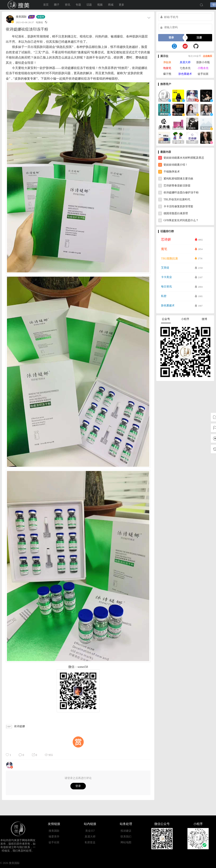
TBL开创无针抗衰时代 (174, 200)
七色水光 (185, 68)
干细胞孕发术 (169, 172)
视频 (100, 5)
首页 (46, 5)
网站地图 (126, 842)
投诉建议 (126, 831)
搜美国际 (19, 5)
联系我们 (126, 837)
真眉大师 (185, 62)
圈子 (57, 5)
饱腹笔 (167, 68)
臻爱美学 (54, 837)
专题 (78, 5)
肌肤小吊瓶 (203, 62)
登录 (78, 786)
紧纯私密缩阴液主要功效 (176, 179)
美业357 (90, 831)
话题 (89, 5)
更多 (121, 5)
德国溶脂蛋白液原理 (173, 213)
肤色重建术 (185, 74)
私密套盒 (90, 842)
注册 (199, 38)
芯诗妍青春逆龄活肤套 (174, 186)
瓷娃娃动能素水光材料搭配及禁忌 (181, 158)
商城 (111, 5)
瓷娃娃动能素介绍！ (173, 165)
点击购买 (208, 56)
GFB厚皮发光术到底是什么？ (178, 220)
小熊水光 (203, 68)
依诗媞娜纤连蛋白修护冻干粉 (178, 193)
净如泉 (167, 62)
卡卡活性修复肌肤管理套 (176, 207)
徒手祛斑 (203, 74)
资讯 (67, 5)
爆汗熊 (167, 74)
